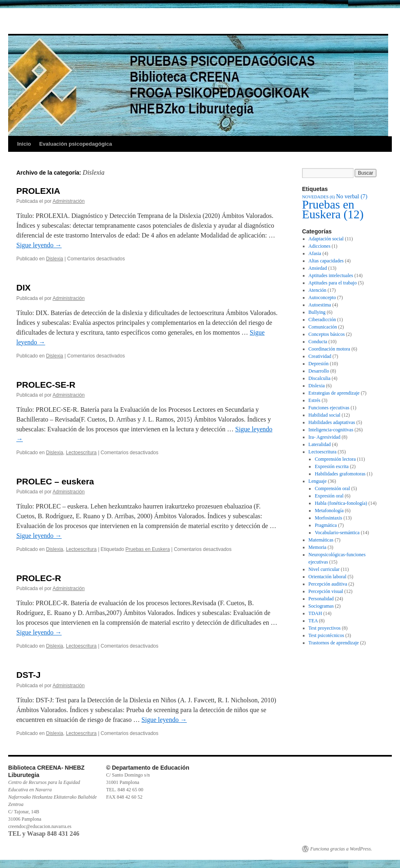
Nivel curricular (324, 569)
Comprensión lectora (335, 459)
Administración (69, 201)
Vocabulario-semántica (337, 533)
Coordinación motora (329, 349)
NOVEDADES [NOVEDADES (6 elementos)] (318, 197)
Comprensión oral (332, 488)
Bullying (317, 312)
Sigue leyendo (39, 245)
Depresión (319, 364)
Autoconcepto (322, 297)
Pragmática (326, 525)
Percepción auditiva (328, 584)
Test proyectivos (325, 628)
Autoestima (320, 305)
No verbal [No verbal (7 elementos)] (352, 196)
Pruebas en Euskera (148, 549)
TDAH (315, 613)
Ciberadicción (322, 320)
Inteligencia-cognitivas (331, 430)
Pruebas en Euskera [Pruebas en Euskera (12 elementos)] (333, 209)
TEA (313, 621)
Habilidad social (324, 415)
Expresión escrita (332, 466)
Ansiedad (318, 268)
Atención (318, 290)
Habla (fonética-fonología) (341, 503)
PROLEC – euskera (55, 481)
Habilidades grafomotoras (340, 474)
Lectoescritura (81, 453)
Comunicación (323, 327)
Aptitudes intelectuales (331, 275)
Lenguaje (318, 481)
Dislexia (55, 259)
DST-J (29, 675)
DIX (23, 287)
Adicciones (320, 246)
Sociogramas (321, 606)
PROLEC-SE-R (46, 385)
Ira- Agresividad (324, 437)
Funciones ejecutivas (329, 408)
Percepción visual (326, 591)
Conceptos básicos (327, 334)
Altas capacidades (326, 261)
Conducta (318, 342)
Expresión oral (329, 496)
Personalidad (321, 599)
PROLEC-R (39, 578)
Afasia (315, 253)
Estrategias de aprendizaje (334, 393)
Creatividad (320, 356)
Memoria (318, 547)
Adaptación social (326, 239)
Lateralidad (320, 444)
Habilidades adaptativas (332, 422)
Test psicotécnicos (326, 635)
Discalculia (320, 378)
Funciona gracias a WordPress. (341, 849)
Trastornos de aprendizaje (334, 643)
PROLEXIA (38, 191)
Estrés (314, 400)
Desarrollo (319, 371)
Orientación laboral (328, 577)
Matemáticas (321, 540)
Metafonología (329, 511)
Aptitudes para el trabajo (333, 283)
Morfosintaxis (328, 518)
